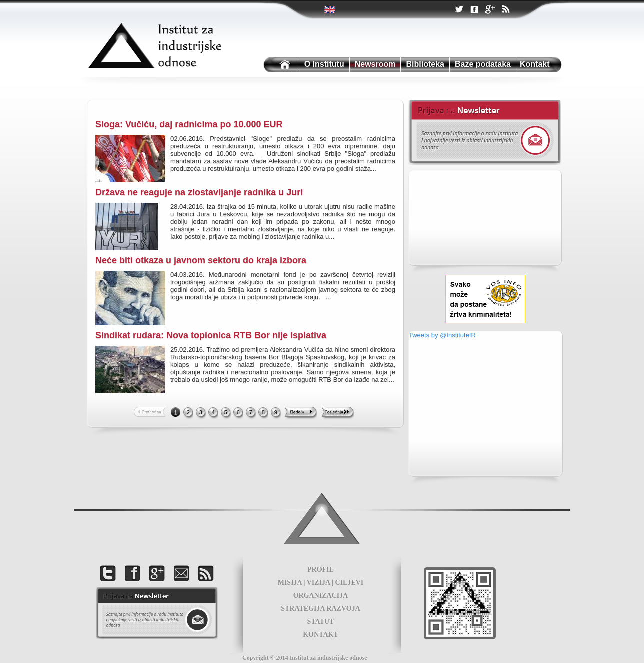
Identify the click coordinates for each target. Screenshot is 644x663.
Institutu (280, 65)
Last (338, 413)
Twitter (331, 10)
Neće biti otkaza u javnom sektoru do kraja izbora (201, 260)
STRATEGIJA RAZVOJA (321, 609)
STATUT (321, 622)
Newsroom (375, 64)
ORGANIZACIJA (321, 596)
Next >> (301, 413)
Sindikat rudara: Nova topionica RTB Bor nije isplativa (211, 335)
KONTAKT (321, 635)
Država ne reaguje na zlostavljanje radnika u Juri (199, 192)
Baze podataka (483, 64)
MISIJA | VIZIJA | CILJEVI (321, 583)
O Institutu (324, 64)
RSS (505, 10)
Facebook (474, 10)
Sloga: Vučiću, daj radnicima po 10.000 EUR (189, 124)
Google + (490, 10)
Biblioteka (425, 64)
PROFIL (321, 570)
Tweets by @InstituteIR (442, 335)
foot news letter (157, 613)
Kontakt (535, 64)
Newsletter (485, 132)
